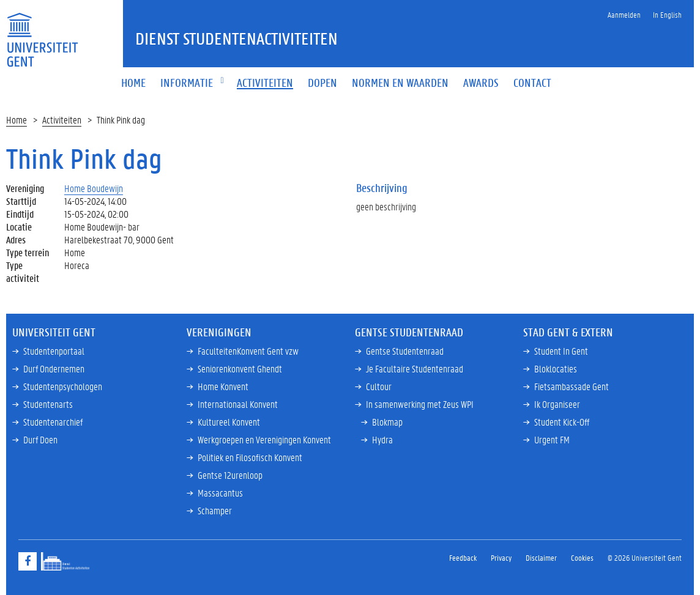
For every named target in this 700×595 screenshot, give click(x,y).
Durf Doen (40, 439)
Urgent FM (552, 439)
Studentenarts (48, 404)
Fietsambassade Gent (572, 386)
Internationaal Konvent (238, 404)
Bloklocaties (556, 368)
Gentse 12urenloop (230, 475)
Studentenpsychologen (63, 386)
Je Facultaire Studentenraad (415, 368)
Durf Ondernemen (54, 368)
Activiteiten (62, 120)
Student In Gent (561, 351)
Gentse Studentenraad (405, 351)
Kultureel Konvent (229, 422)
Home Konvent (223, 386)
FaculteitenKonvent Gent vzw (248, 351)
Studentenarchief (53, 422)
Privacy (501, 557)
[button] (187, 83)
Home (17, 120)
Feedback (463, 557)
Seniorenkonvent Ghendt (240, 368)
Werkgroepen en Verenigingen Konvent (264, 439)
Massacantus (220, 493)
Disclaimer (541, 557)
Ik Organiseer (557, 404)
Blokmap (387, 422)
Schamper (215, 510)
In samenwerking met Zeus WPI (420, 404)
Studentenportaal (54, 351)
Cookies (582, 557)
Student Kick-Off (562, 422)
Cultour (379, 386)
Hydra (382, 439)
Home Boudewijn (94, 188)
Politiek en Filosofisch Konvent (250, 457)
